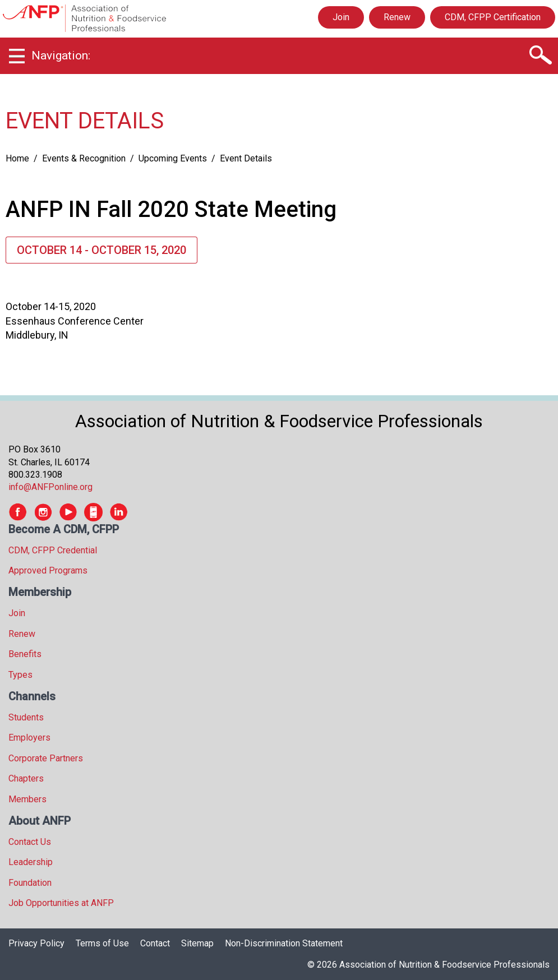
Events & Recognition (84, 158)
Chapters (26, 778)
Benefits (25, 654)
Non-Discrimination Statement (284, 943)
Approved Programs (48, 570)
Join (341, 17)
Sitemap (197, 943)
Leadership (31, 862)
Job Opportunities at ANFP (61, 903)
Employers (29, 738)
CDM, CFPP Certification (493, 17)
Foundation (30, 883)
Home (17, 158)
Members (27, 799)
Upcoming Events (173, 158)
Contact (155, 943)
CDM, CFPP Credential (53, 550)
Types (20, 675)
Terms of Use (102, 943)
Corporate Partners (46, 758)
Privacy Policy (36, 943)
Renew (397, 17)
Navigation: (61, 56)
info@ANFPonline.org (50, 487)
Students (26, 717)
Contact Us (30, 842)
